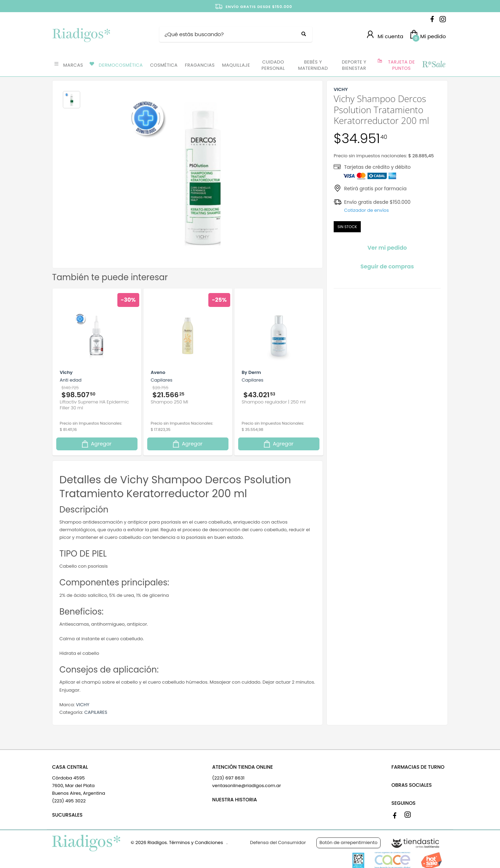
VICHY (83, 705)
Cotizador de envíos (366, 210)
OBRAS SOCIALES (411, 785)
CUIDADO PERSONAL (273, 65)
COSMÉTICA (164, 65)
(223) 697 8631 (228, 778)
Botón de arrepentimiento (348, 842)
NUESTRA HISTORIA (235, 800)
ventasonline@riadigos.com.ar (247, 786)
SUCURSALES (67, 815)
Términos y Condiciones (196, 842)
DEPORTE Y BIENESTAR (354, 65)
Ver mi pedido (387, 248)
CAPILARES (96, 712)
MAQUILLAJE (236, 65)
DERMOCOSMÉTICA (121, 65)
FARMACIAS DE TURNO (418, 767)
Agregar (96, 444)
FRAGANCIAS (200, 65)
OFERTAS (434, 65)
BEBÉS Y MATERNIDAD (313, 65)
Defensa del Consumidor (278, 842)
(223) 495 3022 (69, 801)
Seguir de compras (387, 266)
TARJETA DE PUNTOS (402, 65)
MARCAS (73, 65)
